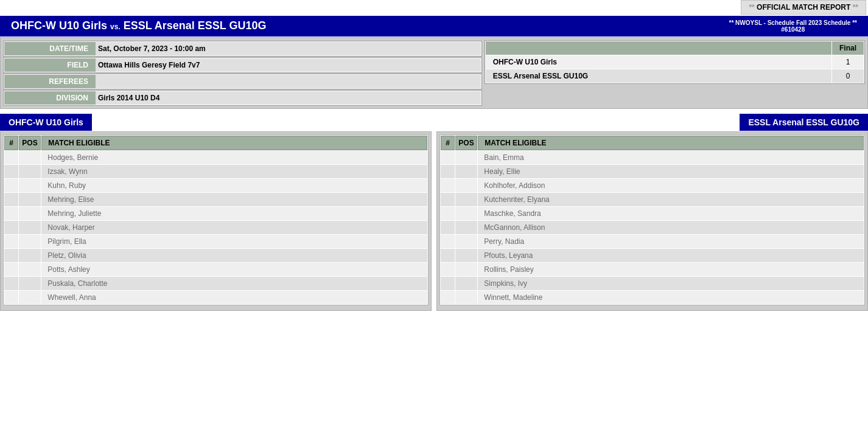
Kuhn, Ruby (67, 186)
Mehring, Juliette (74, 214)
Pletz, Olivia (67, 255)
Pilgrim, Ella (67, 242)
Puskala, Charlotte (77, 283)
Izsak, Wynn (67, 172)
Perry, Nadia (504, 242)
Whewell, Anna (72, 297)
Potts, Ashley (68, 269)
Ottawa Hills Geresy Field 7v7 (150, 65)
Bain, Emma (504, 158)
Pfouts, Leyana (508, 255)
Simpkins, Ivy (506, 283)
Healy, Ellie (502, 172)
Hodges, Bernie (73, 158)
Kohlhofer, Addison (514, 186)
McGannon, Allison (514, 228)
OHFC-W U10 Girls (59, 26)
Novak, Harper (71, 228)
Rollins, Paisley (509, 269)
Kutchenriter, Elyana (516, 200)
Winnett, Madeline (513, 297)
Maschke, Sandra (512, 214)
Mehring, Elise (71, 200)
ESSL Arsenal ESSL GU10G (195, 26)
